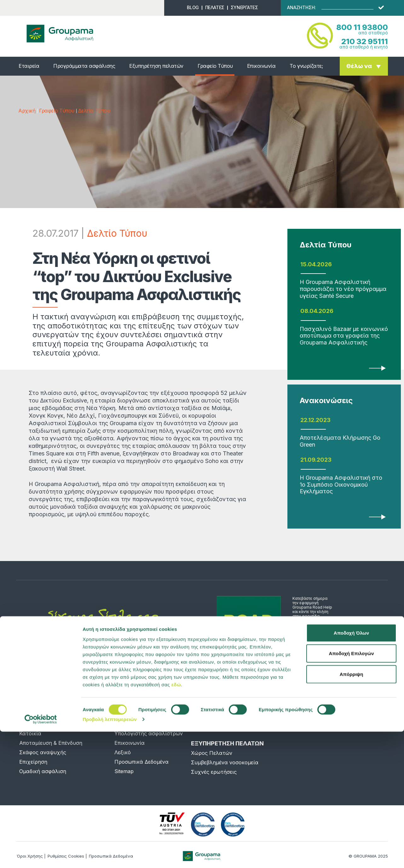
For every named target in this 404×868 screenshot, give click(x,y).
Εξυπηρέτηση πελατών (156, 66)
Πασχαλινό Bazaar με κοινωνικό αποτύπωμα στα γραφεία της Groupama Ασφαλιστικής (344, 336)
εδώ (176, 821)
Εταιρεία (29, 66)
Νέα (119, 715)
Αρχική (27, 111)
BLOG (193, 7)
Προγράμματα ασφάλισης (84, 66)
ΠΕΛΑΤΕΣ (215, 7)
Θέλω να (359, 66)
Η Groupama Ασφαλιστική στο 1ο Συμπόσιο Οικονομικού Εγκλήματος (341, 484)
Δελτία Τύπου (94, 111)
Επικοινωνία (261, 66)
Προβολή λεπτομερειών (110, 856)
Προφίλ (124, 724)
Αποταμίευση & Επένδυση (51, 743)
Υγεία (26, 715)
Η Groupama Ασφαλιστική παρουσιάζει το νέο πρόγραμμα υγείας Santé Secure (343, 289)
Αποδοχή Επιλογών (351, 790)
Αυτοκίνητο (34, 724)
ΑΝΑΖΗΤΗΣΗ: (302, 8)
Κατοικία (30, 733)
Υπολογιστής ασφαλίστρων (149, 733)
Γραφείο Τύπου (215, 66)
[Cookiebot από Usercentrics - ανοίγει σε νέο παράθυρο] (41, 856)
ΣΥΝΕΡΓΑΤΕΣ (244, 7)
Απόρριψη (352, 810)
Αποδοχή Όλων (351, 769)
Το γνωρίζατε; (306, 66)
